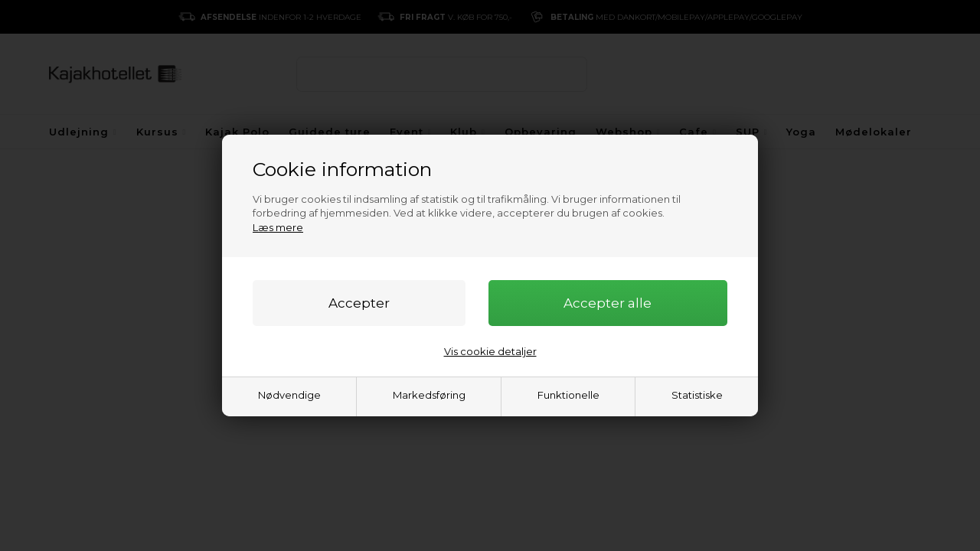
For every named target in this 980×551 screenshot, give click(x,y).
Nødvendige (289, 395)
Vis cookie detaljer (490, 351)
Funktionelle (568, 395)
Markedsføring (429, 395)
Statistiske (697, 395)
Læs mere (278, 227)
